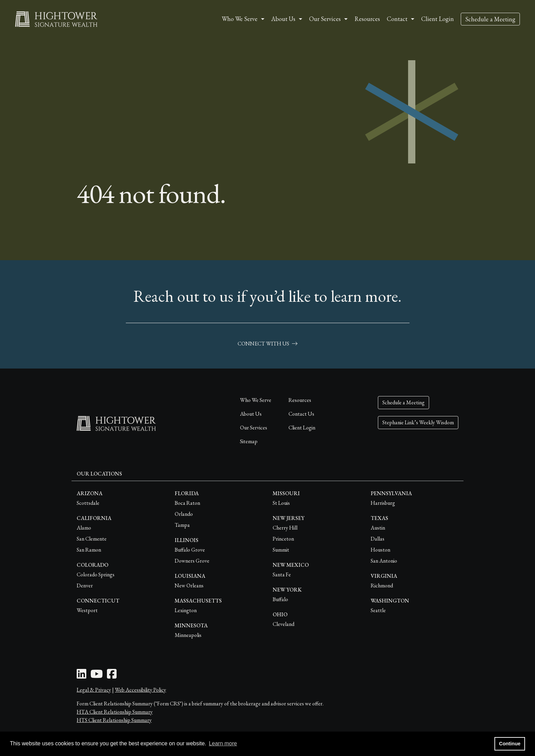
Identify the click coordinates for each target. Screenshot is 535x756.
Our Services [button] (325, 19)
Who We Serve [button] (240, 19)
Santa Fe (282, 574)
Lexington (186, 610)
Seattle (378, 610)
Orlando (184, 514)
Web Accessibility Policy (140, 690)
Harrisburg (383, 503)
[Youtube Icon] (97, 676)
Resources (367, 19)
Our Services (254, 428)
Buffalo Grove (190, 550)
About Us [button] (283, 19)
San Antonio (384, 561)
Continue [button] (510, 744)
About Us (251, 414)
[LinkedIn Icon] (81, 676)
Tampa (182, 525)
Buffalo (280, 599)
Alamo (84, 528)
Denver (85, 585)
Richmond (382, 585)
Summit (281, 550)
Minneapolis (188, 635)
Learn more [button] (223, 743)
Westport (87, 610)
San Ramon (89, 550)
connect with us (267, 344)
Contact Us (301, 414)
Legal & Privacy (94, 690)
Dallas (378, 539)
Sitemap (249, 441)
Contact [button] (397, 19)
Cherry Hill (285, 528)
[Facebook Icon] (112, 676)
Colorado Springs (96, 574)
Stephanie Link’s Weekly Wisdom (418, 422)
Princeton (283, 539)
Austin (378, 528)
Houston (380, 550)
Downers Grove (192, 561)
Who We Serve (256, 400)
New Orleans (189, 585)
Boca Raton (187, 503)
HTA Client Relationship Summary (115, 712)
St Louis (281, 503)
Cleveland (283, 624)
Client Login (438, 19)
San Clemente (92, 539)
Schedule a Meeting (490, 19)
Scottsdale (88, 503)
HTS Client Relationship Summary (114, 720)
